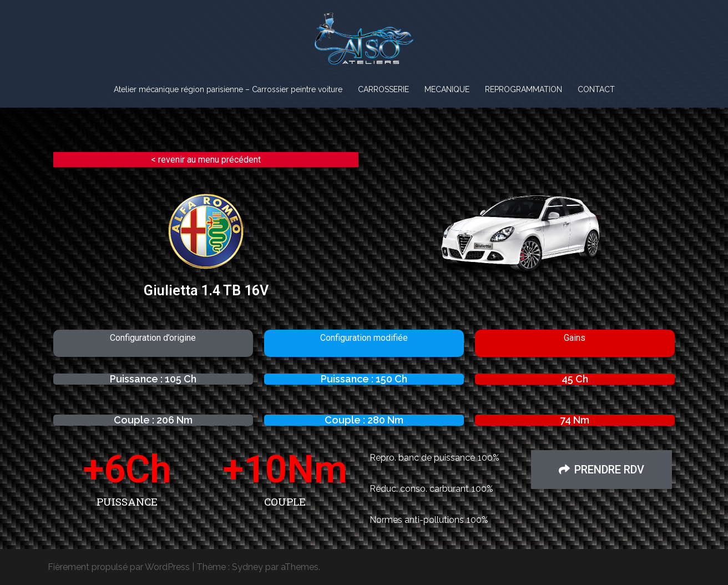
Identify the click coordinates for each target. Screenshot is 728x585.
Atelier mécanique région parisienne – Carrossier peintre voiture (228, 89)
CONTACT (596, 89)
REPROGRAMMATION (524, 89)
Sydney (247, 567)
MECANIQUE (447, 89)
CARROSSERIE (383, 89)
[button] (601, 470)
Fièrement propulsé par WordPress (119, 567)
